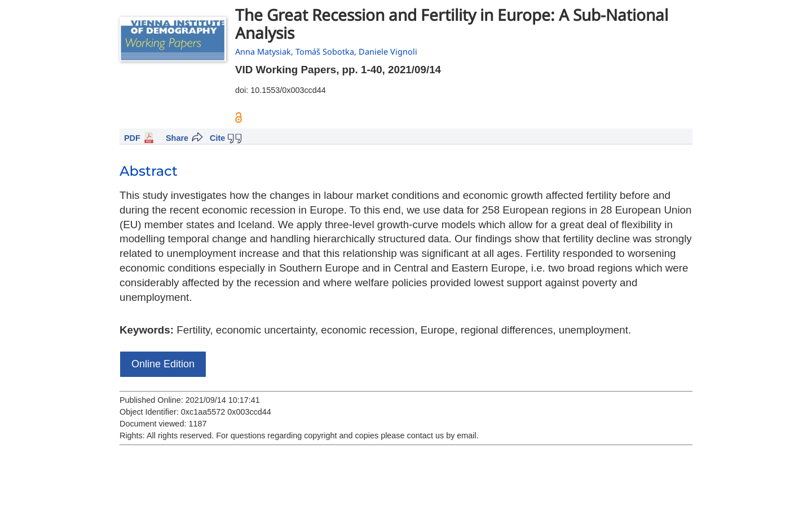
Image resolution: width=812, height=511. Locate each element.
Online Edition (163, 364)
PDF (132, 138)
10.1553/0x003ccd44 (288, 90)
